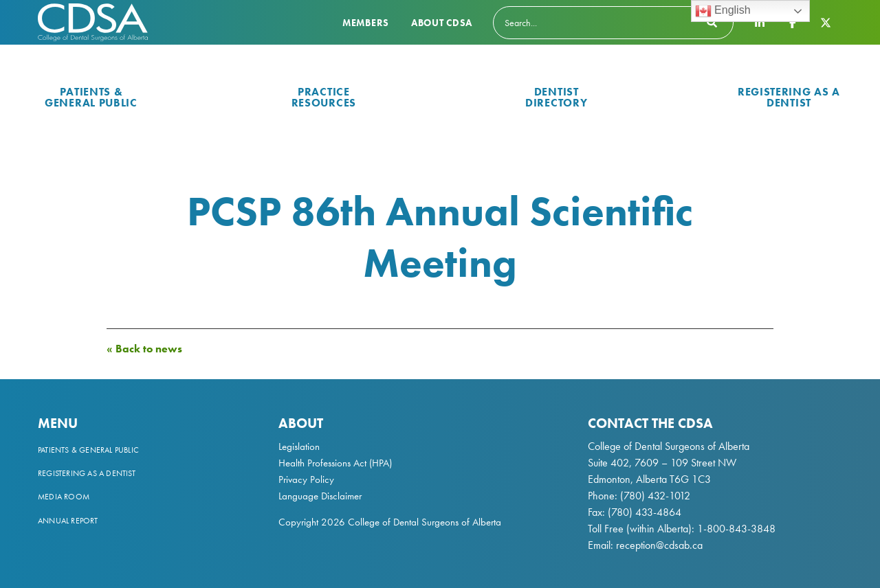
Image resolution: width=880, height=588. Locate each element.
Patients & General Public (91, 97)
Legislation (299, 446)
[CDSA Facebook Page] (793, 22)
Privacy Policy (306, 479)
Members (366, 23)
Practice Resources (324, 97)
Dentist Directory (556, 97)
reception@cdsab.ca (659, 545)
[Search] (613, 23)
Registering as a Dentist (789, 97)
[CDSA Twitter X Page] (826, 22)
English (723, 11)
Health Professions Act (322, 463)
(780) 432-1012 (655, 496)
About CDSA (442, 23)
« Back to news (144, 349)
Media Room (64, 497)
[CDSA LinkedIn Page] (760, 22)
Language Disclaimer (320, 496)
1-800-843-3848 (735, 529)
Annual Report (68, 521)
